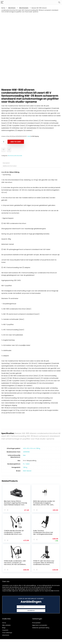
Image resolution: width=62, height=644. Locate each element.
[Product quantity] (4, 142)
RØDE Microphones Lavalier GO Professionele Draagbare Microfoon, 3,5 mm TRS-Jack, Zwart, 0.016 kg (44, 504)
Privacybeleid (36, 622)
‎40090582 (26, 452)
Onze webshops (7, 632)
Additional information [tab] (10, 166)
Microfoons (12, 8)
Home (3, 8)
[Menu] (2, 2)
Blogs (4, 627)
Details (29, 136)
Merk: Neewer (27, 471)
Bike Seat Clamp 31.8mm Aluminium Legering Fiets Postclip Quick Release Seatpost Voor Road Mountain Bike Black (16, 504)
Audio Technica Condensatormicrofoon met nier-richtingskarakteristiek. (43, 532)
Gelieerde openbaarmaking (41, 627)
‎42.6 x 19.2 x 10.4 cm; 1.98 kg (32, 448)
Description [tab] (6, 163)
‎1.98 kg (25, 467)
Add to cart (16, 142)
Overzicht (5, 630)
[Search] (59, 2)
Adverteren (6, 635)
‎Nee (24, 455)
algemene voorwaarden (40, 625)
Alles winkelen (6, 625)
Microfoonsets (24, 8)
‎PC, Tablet (26, 464)
